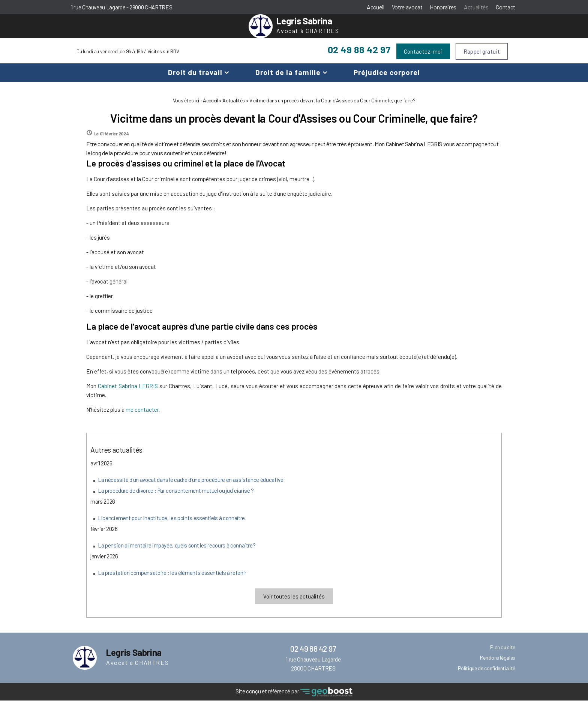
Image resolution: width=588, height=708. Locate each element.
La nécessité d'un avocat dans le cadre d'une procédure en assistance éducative (191, 487)
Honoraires (443, 7)
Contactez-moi (423, 59)
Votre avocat (407, 7)
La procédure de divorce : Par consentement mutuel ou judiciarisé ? (176, 498)
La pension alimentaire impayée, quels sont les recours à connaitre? (177, 553)
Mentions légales (498, 665)
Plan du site (503, 655)
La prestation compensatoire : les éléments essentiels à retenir (172, 580)
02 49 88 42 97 (359, 57)
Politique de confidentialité (487, 676)
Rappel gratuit (482, 59)
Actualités (476, 7)
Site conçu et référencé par (294, 700)
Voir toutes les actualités (294, 604)
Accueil (376, 7)
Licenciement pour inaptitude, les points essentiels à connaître (171, 525)
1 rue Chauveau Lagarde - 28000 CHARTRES (121, 7)
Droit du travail (195, 80)
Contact (505, 7)
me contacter (142, 417)
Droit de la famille (288, 80)
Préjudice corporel (387, 80)
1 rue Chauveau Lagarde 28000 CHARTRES (313, 671)
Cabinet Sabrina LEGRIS (128, 393)
